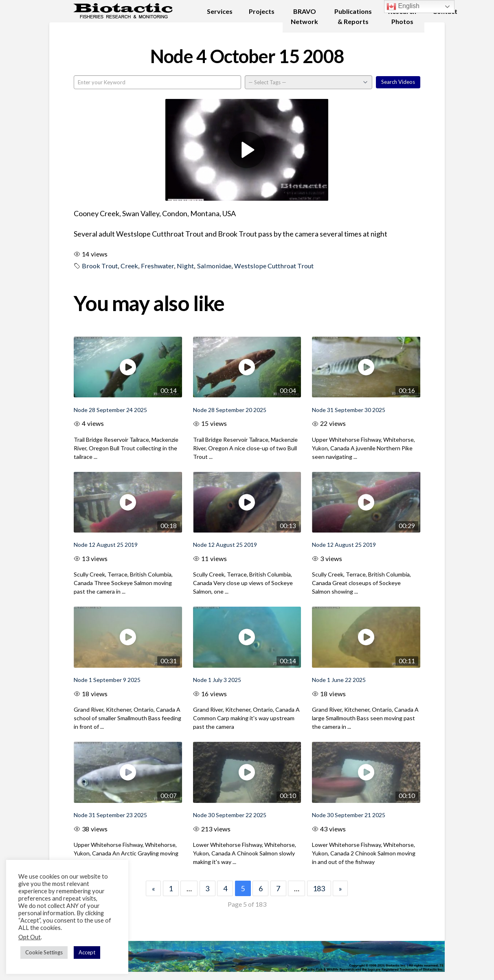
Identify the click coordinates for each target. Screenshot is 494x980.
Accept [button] (87, 952)
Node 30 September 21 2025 (349, 815)
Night (185, 266)
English (403, 7)
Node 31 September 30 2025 (349, 410)
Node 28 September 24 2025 (110, 410)
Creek (129, 266)
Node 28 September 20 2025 (230, 410)
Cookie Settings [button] (44, 952)
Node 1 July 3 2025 (217, 680)
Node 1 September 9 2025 (107, 680)
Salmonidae (214, 266)
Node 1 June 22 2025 (339, 680)
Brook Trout (100, 266)
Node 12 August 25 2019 (106, 545)
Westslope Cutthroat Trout (274, 266)
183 (319, 888)
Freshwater (157, 266)
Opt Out (30, 937)
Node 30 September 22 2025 (230, 815)
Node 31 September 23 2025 (110, 815)
